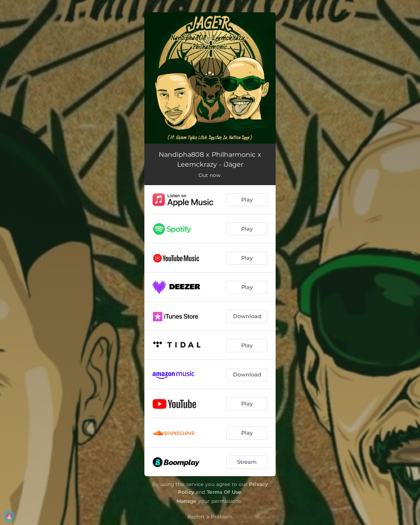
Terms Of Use (224, 492)
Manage (186, 501)
